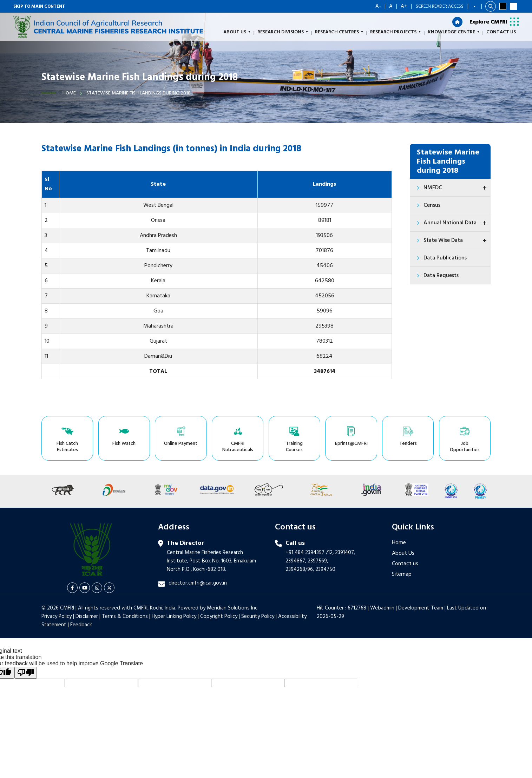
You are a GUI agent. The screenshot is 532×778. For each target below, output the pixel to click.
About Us (403, 553)
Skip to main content (39, 6)
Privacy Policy (57, 617)
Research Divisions (283, 32)
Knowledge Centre (454, 32)
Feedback (81, 625)
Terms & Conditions (125, 617)
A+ (404, 6)
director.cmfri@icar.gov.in (198, 583)
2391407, (345, 553)
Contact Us (501, 32)
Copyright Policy (219, 617)
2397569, (318, 561)
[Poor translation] (26, 673)
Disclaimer (87, 617)
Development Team (421, 608)
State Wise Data (456, 240)
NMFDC (456, 188)
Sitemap (402, 574)
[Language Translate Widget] (475, 6)
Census (432, 205)
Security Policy (258, 617)
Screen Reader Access (440, 6)
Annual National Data (456, 223)
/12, (330, 553)
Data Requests (441, 276)
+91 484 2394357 (305, 553)
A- (378, 6)
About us (237, 32)
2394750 (325, 569)
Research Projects (395, 32)
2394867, (296, 561)
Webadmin (382, 608)
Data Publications (445, 258)
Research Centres (339, 32)
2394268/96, (300, 569)
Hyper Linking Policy (174, 617)
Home (69, 93)
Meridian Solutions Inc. (233, 608)
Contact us (405, 564)
